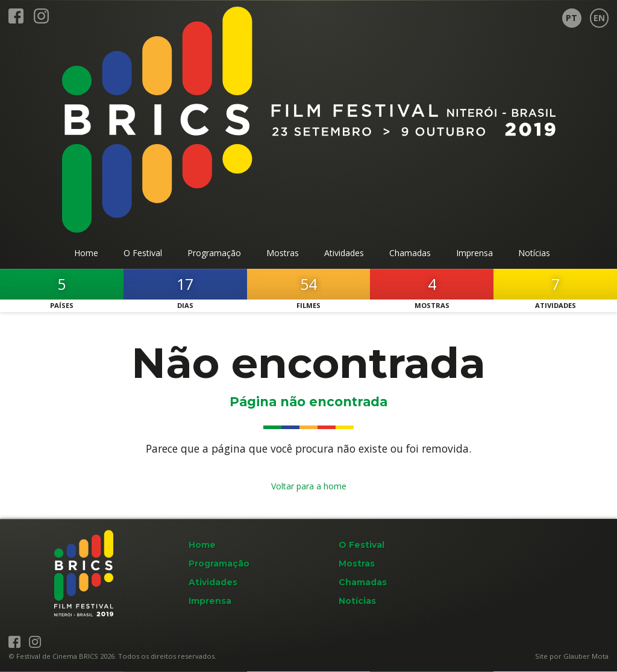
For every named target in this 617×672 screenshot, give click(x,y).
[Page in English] (600, 18)
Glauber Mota (586, 656)
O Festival (362, 545)
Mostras (357, 564)
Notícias (357, 601)
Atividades (213, 582)
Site (541, 656)
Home (202, 545)
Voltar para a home (309, 486)
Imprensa (210, 601)
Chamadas (363, 582)
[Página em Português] (572, 18)
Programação (219, 564)
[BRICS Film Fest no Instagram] (41, 21)
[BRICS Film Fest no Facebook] (16, 21)
